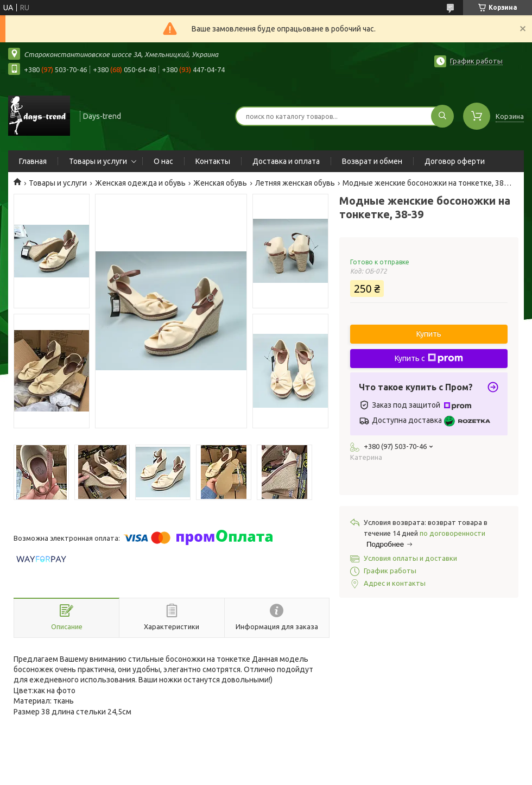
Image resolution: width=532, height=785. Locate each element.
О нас (163, 161)
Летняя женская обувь (295, 183)
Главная (33, 161)
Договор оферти (455, 161)
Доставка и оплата (286, 161)
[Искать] (442, 116)
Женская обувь (220, 183)
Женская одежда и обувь (140, 183)
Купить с (429, 358)
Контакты (213, 161)
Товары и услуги (98, 161)
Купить (429, 334)
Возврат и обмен (372, 161)
